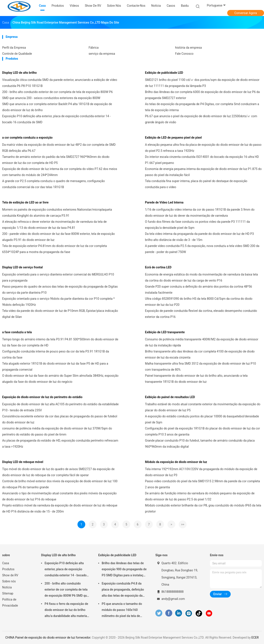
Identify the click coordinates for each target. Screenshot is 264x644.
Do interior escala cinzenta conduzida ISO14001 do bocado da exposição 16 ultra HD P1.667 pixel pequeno (202, 160)
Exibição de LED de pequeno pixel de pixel (173, 138)
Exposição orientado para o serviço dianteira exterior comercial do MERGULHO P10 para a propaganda (58, 277)
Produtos (8, 569)
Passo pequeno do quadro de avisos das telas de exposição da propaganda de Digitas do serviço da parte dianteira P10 (60, 290)
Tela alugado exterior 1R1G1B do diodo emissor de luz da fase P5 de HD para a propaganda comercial (55, 367)
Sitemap (8, 593)
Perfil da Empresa (14, 48)
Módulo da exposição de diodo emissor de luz (176, 462)
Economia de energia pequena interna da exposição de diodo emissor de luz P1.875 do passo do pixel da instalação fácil (203, 172)
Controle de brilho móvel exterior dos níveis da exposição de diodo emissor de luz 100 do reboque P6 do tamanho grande (60, 484)
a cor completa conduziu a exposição (27, 138)
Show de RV (10, 575)
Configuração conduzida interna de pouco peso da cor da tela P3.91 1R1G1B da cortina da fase (56, 354)
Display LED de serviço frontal (23, 267)
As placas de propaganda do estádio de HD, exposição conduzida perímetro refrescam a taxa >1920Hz (60, 444)
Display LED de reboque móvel (23, 462)
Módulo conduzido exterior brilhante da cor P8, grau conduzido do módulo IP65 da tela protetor (203, 508)
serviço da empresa (102, 54)
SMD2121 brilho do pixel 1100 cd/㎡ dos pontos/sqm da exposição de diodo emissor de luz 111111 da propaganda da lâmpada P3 (202, 83)
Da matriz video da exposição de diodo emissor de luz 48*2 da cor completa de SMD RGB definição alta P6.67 (59, 148)
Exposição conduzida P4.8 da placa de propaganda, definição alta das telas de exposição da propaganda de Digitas (123, 590)
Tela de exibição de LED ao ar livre (25, 202)
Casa (6, 563)
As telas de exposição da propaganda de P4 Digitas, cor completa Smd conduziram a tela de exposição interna (202, 107)
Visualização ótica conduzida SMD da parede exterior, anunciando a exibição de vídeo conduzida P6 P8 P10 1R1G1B (60, 83)
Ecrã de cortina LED (158, 267)
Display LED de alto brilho (19, 73)
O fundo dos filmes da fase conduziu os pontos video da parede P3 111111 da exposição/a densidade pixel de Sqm (197, 225)
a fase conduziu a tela (17, 332)
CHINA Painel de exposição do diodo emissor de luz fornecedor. (49, 638)
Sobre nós (9, 581)
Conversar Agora (246, 13)
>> (183, 524)
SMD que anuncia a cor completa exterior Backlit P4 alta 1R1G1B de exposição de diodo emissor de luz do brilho (57, 107)
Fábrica (94, 48)
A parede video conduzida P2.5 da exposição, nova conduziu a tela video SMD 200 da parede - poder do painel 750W (202, 249)
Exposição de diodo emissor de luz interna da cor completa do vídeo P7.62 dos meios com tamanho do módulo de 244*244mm (60, 172)
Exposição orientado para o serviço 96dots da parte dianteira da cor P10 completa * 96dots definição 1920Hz (58, 302)
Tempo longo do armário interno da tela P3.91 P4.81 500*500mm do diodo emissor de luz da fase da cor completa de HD (60, 342)
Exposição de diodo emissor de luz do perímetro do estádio (42, 397)
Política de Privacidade (10, 602)
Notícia (7, 587)
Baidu (185, 6)
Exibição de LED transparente (165, 332)
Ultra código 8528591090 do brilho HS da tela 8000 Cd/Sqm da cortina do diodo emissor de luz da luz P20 (199, 302)
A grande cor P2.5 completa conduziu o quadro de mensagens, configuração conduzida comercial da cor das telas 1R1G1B (53, 184)
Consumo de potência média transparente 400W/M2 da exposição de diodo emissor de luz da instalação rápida (202, 342)
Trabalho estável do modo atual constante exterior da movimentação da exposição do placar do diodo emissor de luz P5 (203, 407)
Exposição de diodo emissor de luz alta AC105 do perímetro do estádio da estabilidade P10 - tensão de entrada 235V (60, 407)
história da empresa (188, 48)
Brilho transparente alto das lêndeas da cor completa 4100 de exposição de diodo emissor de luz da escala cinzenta (200, 354)
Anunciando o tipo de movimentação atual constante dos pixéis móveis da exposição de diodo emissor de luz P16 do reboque (59, 496)
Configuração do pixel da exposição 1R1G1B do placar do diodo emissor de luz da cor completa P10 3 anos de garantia (202, 431)
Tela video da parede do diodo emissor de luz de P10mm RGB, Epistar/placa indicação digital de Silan (60, 314)
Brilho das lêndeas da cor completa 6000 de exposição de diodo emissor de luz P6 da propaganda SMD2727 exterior (202, 95)
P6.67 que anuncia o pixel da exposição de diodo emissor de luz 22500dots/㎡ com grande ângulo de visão (201, 119)
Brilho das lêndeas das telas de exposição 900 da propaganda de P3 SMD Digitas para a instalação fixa (124, 570)
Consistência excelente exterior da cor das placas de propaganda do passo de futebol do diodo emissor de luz (60, 419)
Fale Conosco (184, 54)
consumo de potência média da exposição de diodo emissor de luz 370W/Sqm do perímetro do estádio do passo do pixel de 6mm (57, 431)
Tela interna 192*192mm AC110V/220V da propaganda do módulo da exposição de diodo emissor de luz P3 (201, 472)
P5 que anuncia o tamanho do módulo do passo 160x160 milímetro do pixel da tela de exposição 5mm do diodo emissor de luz (122, 610)
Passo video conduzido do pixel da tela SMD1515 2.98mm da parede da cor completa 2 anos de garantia (202, 484)
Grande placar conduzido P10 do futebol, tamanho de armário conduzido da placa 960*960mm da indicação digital (200, 444)
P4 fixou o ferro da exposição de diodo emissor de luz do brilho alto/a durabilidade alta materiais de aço (67, 610)
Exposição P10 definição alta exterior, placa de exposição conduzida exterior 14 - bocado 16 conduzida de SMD (56, 119)
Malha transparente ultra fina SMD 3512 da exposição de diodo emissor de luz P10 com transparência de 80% (200, 367)
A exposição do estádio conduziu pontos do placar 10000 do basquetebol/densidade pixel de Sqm (202, 419)
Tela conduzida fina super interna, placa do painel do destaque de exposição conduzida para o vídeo (196, 184)
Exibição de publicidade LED (164, 73)
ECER (255, 638)
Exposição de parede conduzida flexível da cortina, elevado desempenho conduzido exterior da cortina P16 (201, 314)
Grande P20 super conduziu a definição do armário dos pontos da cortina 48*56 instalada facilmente (199, 290)
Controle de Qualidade (17, 54)
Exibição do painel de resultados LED (170, 397)
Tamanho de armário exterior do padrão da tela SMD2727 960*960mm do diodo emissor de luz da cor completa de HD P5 (56, 160)
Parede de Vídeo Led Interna (164, 202)
